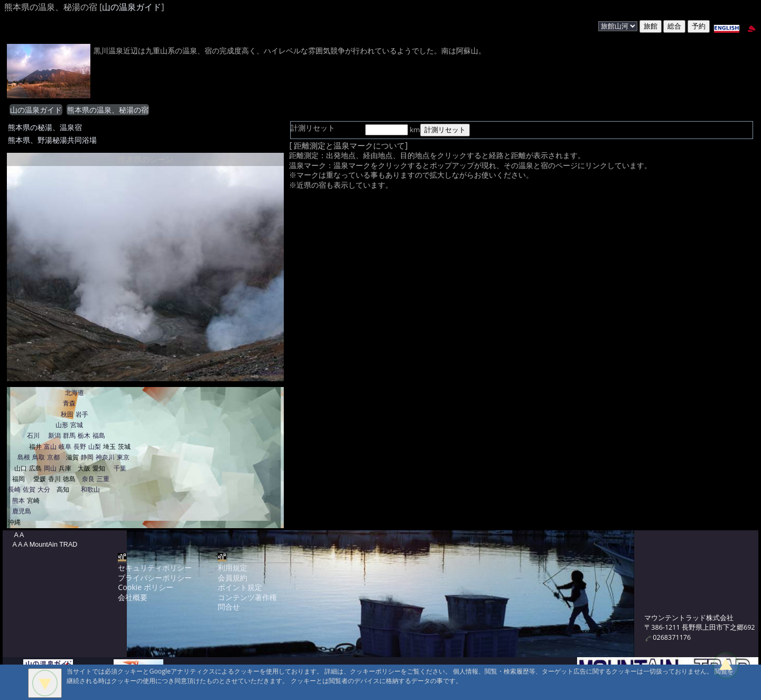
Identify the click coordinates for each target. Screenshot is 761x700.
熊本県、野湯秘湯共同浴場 (52, 140)
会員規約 (233, 578)
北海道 (75, 393)
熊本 (18, 500)
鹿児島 (22, 511)
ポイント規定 (240, 587)
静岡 (87, 457)
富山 (50, 446)
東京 (123, 457)
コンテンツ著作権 (247, 597)
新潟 (54, 435)
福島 (99, 435)
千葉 (120, 468)
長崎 (14, 489)
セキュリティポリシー (155, 568)
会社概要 (133, 597)
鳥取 (39, 457)
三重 (103, 479)
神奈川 (105, 457)
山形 (62, 425)
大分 (44, 489)
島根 (24, 457)
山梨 (95, 446)
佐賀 (29, 489)
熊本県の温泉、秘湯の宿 (108, 110)
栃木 (84, 435)
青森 (69, 403)
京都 (53, 457)
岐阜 (65, 446)
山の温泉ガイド (132, 7)
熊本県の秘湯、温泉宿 (45, 127)
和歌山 (90, 489)
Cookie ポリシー (145, 587)
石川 (33, 435)
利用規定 (233, 568)
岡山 (50, 468)
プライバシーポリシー (155, 578)
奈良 (88, 479)
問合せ (229, 607)
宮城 (77, 425)
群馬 (69, 435)
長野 (80, 446)
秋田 (67, 414)
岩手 (82, 414)
